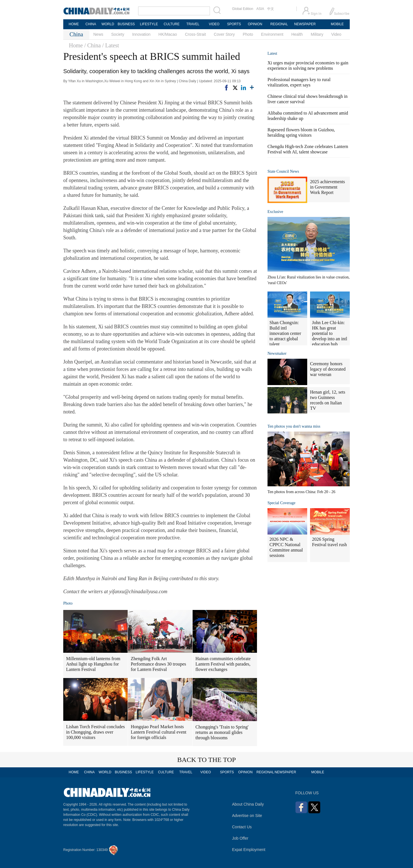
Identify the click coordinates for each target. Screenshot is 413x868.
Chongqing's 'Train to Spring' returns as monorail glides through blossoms (222, 732)
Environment (272, 34)
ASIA (260, 9)
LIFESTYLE (149, 24)
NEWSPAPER (305, 24)
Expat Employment (249, 850)
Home (76, 45)
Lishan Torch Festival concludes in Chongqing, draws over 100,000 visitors (95, 732)
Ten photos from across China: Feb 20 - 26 (301, 492)
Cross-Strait (195, 34)
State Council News (283, 171)
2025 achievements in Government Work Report (327, 187)
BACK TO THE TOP (207, 760)
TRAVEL (193, 24)
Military (317, 34)
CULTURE (172, 24)
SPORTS (234, 24)
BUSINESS (126, 24)
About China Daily (248, 804)
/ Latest (110, 45)
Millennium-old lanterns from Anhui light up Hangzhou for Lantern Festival (93, 664)
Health (297, 34)
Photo (248, 34)
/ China (92, 45)
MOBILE (337, 24)
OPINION (255, 24)
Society (118, 34)
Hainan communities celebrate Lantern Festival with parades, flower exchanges (223, 664)
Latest (272, 53)
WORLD (108, 24)
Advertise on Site (247, 816)
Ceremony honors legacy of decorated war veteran (328, 369)
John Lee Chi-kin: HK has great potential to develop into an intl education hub (330, 333)
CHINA (91, 24)
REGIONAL (279, 24)
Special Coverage (281, 503)
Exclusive (275, 212)
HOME (74, 24)
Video (336, 34)
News (98, 34)
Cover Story (224, 34)
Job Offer (240, 838)
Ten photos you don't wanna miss (294, 426)
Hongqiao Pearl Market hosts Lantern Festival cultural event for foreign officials (159, 732)
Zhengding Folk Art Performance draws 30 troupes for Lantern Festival (158, 664)
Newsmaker (277, 353)
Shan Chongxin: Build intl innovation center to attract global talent (285, 333)
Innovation (141, 34)
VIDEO (214, 24)
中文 (271, 9)
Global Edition (243, 9)
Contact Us (242, 827)
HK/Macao (168, 34)
